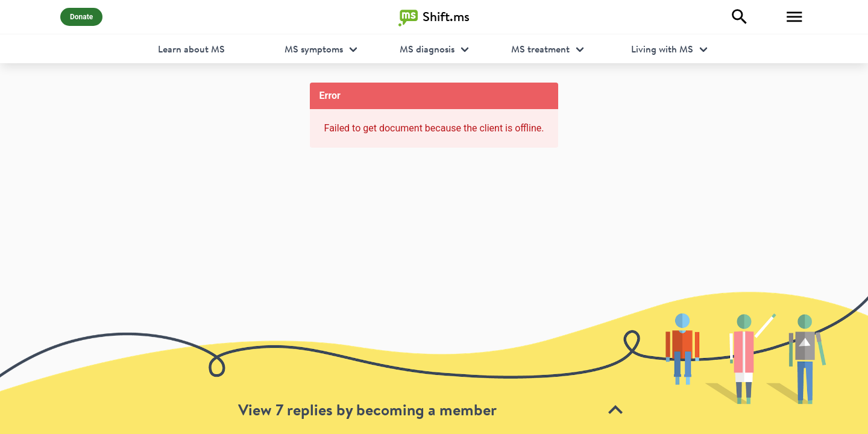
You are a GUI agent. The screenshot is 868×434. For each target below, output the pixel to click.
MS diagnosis (427, 49)
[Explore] (740, 17)
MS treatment (540, 49)
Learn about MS (191, 49)
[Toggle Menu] (794, 17)
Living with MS (662, 49)
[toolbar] (434, 362)
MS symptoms (314, 49)
